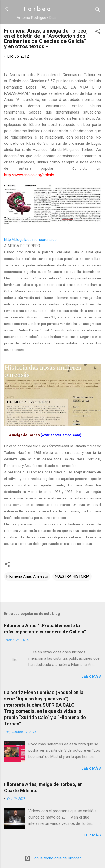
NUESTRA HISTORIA (72, 576)
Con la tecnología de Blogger (53, 858)
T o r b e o (37, 9)
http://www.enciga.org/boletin (29, 175)
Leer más (91, 676)
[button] (98, 32)
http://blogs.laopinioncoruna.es (30, 240)
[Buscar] (98, 11)
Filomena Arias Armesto (27, 576)
